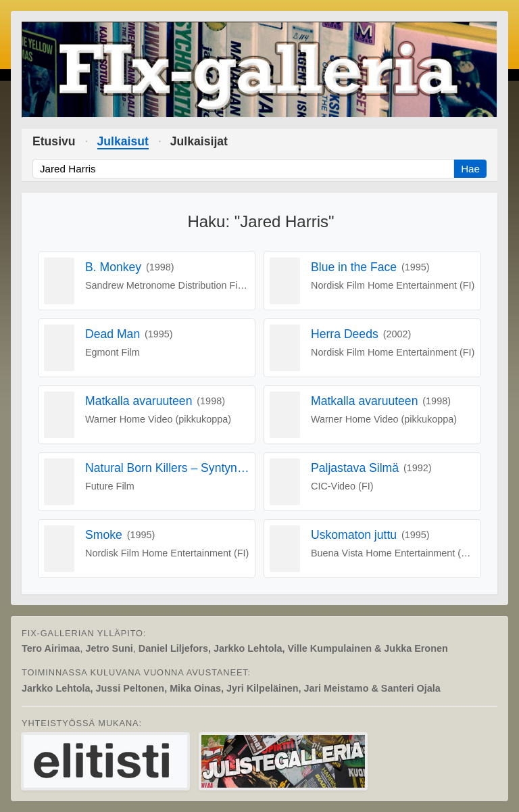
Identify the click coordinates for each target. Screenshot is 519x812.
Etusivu (54, 141)
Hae (470, 169)
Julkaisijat (199, 141)
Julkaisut (123, 141)
